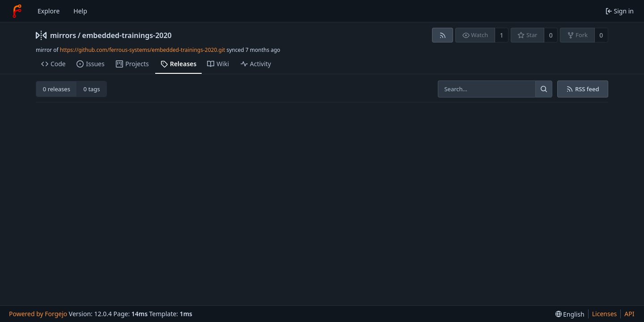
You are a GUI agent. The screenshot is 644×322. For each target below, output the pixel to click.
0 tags (92, 89)
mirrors (63, 35)
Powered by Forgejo (38, 314)
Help (80, 11)
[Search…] (544, 89)
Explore (49, 11)
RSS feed (583, 89)
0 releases (57, 89)
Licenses (605, 314)
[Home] (17, 11)
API (629, 314)
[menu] (570, 314)
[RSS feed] (443, 35)
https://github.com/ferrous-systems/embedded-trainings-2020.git (142, 50)
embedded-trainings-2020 (127, 35)
